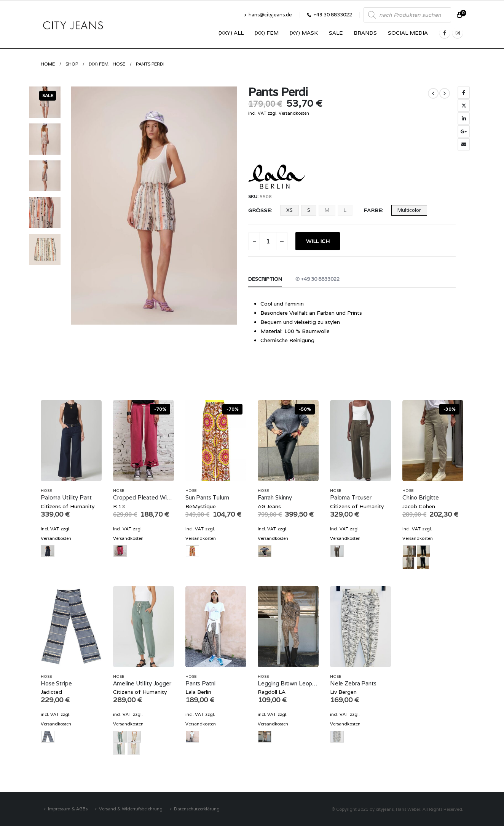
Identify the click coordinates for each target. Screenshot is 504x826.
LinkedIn (464, 118)
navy (423, 563)
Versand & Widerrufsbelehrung (131, 809)
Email (464, 144)
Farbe (373, 210)
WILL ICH (318, 241)
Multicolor (409, 210)
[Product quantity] (268, 241)
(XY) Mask (304, 33)
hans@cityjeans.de (268, 15)
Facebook (464, 93)
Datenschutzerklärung (197, 809)
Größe (259, 210)
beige (408, 563)
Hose (46, 491)
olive (119, 749)
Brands (365, 33)
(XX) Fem (267, 33)
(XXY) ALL (231, 33)
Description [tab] (265, 279)
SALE (336, 33)
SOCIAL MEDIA (408, 33)
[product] (71, 441)
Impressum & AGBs (68, 809)
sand (134, 749)
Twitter (464, 106)
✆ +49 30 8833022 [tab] (317, 279)
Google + (464, 131)
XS (289, 210)
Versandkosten (294, 113)
